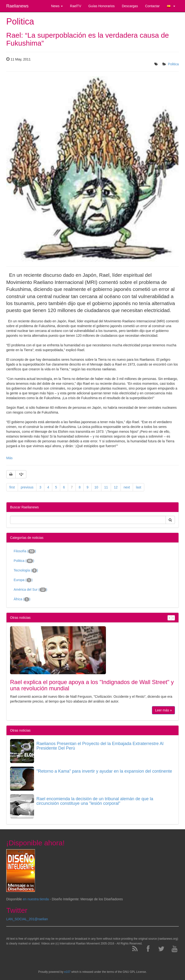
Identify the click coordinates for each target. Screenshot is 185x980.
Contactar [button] (152, 6)
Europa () (23, 580)
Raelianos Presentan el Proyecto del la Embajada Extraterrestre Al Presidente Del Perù (100, 746)
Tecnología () (26, 571)
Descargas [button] (130, 6)
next (127, 487)
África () (22, 599)
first (12, 487)
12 (116, 487)
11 (106, 487)
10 (96, 487)
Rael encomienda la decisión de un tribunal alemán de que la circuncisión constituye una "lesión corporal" (95, 801)
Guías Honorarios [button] (102, 6)
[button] (171, 6)
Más (9, 458)
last (139, 487)
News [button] (57, 6)
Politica (173, 64)
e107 (67, 972)
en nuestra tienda (36, 899)
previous (27, 487)
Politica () (24, 561)
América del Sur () (30, 590)
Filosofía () (25, 551)
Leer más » (163, 710)
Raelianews (17, 6)
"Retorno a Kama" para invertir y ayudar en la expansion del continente (104, 771)
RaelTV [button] (76, 6)
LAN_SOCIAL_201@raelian (27, 919)
